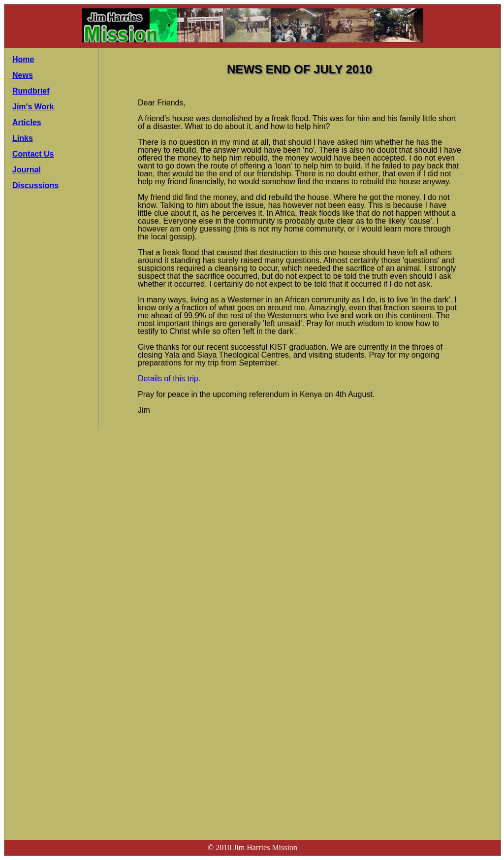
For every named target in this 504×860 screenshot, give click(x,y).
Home (23, 59)
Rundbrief (31, 91)
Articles (27, 122)
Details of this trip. (169, 379)
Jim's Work (33, 107)
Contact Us (33, 154)
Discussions (35, 185)
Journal (27, 170)
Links (23, 138)
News (23, 75)
